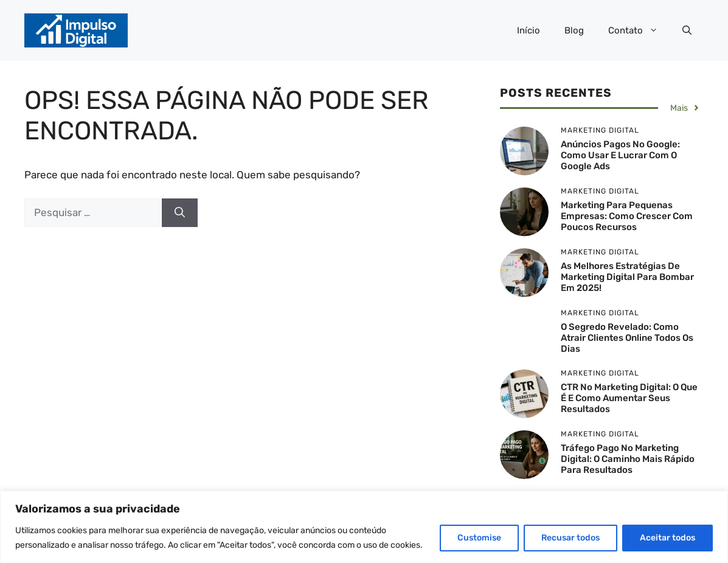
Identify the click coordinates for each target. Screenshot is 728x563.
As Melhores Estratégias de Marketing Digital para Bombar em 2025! (627, 277)
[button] (687, 30)
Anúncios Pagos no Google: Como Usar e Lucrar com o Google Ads (620, 155)
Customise (479, 538)
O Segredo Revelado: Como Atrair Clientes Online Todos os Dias (627, 338)
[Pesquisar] (180, 213)
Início (529, 30)
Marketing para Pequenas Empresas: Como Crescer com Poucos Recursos (627, 216)
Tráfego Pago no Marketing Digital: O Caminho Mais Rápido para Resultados (628, 459)
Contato (639, 30)
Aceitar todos (667, 538)
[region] (364, 527)
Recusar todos (570, 538)
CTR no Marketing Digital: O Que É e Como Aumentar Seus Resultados (629, 398)
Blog (574, 30)
